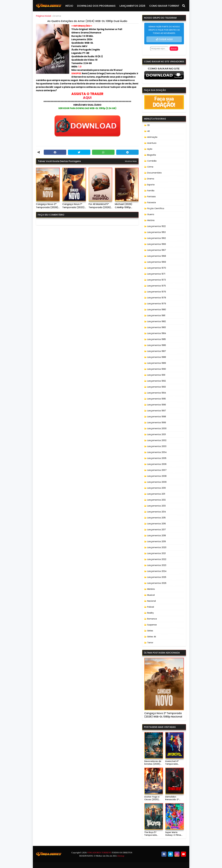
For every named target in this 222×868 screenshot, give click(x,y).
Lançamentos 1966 (157, 244)
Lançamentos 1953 (156, 232)
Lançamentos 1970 (157, 268)
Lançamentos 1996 (157, 405)
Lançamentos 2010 (157, 488)
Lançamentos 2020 (157, 547)
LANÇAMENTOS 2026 (132, 6)
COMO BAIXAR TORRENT (164, 6)
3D (149, 125)
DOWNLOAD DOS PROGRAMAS (96, 6)
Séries (150, 631)
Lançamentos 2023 (157, 565)
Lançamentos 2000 (157, 428)
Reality (151, 613)
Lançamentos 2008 (157, 476)
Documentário (154, 173)
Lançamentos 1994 (157, 393)
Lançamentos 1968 (157, 256)
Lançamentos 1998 (157, 417)
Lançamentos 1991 (156, 375)
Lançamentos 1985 (157, 339)
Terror (150, 643)
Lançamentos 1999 (157, 423)
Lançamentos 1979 (157, 304)
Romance (152, 619)
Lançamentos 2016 (157, 524)
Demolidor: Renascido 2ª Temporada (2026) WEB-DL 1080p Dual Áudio (174, 798)
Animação (152, 137)
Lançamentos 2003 (157, 446)
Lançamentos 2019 (157, 541)
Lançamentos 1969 (157, 262)
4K (149, 131)
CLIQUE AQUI (166, 39)
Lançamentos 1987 (157, 351)
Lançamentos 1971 (156, 274)
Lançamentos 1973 (157, 280)
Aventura (152, 143)
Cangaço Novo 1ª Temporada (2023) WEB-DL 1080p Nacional (73, 206)
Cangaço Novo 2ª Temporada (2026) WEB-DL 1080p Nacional (47, 206)
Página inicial (43, 16)
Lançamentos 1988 (157, 357)
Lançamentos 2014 (157, 512)
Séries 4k (152, 637)
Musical (151, 595)
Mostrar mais (131, 161)
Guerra (151, 214)
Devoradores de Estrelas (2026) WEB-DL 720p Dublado (153, 763)
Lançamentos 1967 (157, 250)
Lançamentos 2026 (157, 583)
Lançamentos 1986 (157, 345)
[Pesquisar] (184, 6)
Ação (150, 149)
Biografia (152, 155)
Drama (57, 16)
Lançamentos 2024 (157, 571)
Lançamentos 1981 (156, 315)
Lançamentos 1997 (157, 411)
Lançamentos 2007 (157, 470)
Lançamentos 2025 (157, 577)
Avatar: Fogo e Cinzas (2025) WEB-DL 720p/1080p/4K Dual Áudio (152, 798)
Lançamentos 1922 (156, 226)
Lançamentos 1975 (157, 286)
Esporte (151, 185)
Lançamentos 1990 (157, 369)
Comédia (152, 161)
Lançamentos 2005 (157, 458)
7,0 (80, 67)
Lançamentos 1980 (157, 310)
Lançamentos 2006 (157, 464)
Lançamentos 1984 (157, 333)
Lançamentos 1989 (157, 363)
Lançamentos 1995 (157, 399)
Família (151, 191)
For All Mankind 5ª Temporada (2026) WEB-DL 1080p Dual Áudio (100, 206)
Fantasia (151, 197)
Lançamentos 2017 (157, 530)
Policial (151, 607)
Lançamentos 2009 (157, 482)
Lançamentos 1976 (157, 292)
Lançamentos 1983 (157, 327)
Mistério (151, 589)
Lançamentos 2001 (157, 434)
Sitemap (121, 856)
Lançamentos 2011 (156, 494)
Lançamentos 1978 (157, 298)
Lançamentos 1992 (157, 381)
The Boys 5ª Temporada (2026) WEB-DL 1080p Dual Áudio (153, 834)
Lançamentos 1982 (157, 321)
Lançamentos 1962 (157, 238)
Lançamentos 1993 (157, 387)
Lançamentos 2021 (156, 553)
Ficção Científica (156, 208)
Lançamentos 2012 (156, 500)
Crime (150, 167)
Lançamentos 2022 (157, 559)
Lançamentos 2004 (157, 452)
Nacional (151, 601)
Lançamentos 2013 (156, 506)
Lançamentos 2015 (156, 518)
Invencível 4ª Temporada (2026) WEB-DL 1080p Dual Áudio (174, 763)
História (151, 220)
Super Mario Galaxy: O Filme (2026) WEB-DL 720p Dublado (173, 834)
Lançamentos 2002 (157, 440)
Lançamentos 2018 (157, 536)
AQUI (87, 98)
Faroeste (152, 202)
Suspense (152, 625)
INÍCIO (69, 6)
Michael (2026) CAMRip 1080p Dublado (124, 206)
